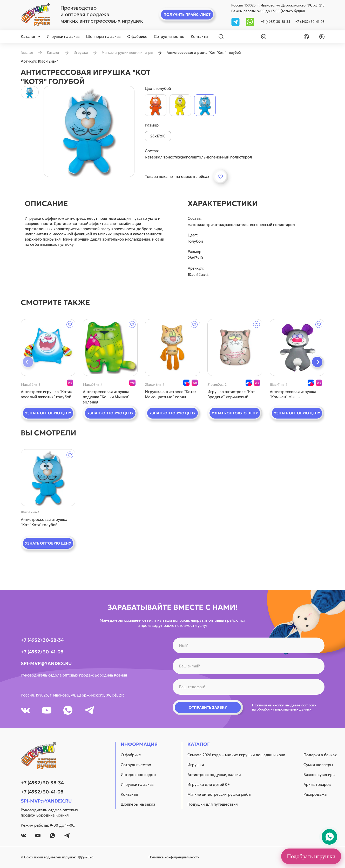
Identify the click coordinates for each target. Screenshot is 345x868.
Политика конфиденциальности (174, 857)
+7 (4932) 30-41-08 (310, 22)
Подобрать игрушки (311, 856)
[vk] (25, 710)
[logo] (35, 15)
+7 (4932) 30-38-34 (276, 22)
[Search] (221, 37)
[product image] (89, 131)
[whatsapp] (250, 21)
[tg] (236, 21)
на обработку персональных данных (282, 709)
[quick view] (48, 347)
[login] (305, 37)
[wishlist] (263, 37)
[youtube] (47, 710)
